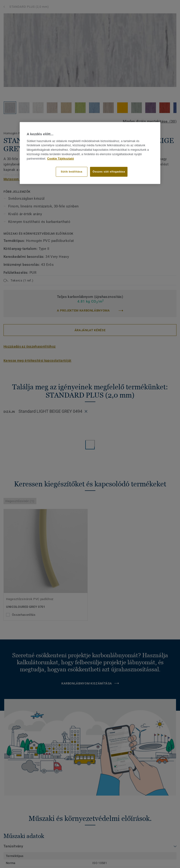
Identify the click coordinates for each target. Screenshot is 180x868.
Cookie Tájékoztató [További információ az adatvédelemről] (60, 159)
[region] (90, 153)
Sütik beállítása (71, 172)
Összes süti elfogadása (109, 172)
